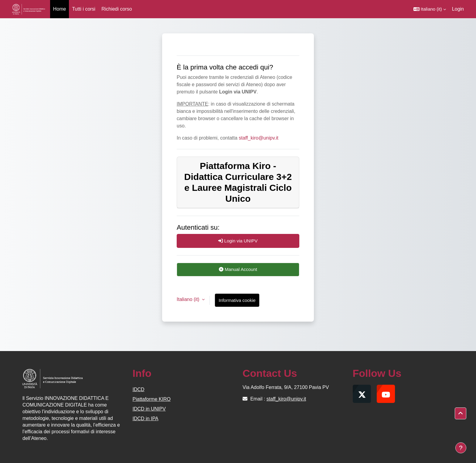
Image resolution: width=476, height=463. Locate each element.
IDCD (139, 389)
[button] (430, 9)
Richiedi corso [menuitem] (117, 9)
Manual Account (238, 269)
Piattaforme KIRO (152, 399)
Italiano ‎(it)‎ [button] (189, 299)
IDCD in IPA (146, 419)
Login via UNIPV (238, 241)
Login (458, 9)
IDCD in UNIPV (149, 409)
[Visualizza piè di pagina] (461, 448)
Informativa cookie (237, 300)
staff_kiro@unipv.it (259, 138)
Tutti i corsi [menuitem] (84, 9)
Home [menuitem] (60, 9)
